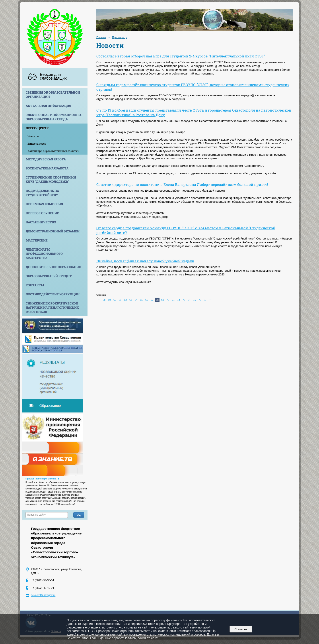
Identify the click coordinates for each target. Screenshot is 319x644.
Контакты (35, 285)
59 (109, 300)
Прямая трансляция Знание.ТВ (42, 479)
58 (104, 300)
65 (141, 300)
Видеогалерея (37, 143)
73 (184, 300)
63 (131, 300)
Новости (33, 136)
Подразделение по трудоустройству (42, 193)
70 (168, 300)
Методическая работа (46, 159)
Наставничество (41, 222)
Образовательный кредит (49, 276)
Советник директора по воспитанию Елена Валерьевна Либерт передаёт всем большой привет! (182, 184)
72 (179, 300)
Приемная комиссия (44, 204)
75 (195, 300)
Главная (101, 37)
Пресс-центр (37, 128)
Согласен (241, 629)
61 (120, 300)
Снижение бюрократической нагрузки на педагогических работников (52, 307)
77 (205, 300)
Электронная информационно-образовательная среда (54, 117)
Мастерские (37, 240)
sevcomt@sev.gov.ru (43, 595)
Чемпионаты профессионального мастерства (44, 254)
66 (147, 300)
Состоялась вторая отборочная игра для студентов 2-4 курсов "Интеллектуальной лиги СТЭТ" (181, 56)
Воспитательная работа (47, 168)
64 (136, 300)
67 (152, 300)
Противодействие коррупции (53, 294)
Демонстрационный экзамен (53, 231)
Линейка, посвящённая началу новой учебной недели (145, 261)
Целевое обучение (42, 213)
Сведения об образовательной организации (53, 94)
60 (115, 300)
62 (125, 300)
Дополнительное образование (53, 267)
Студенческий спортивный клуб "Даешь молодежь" (51, 179)
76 (200, 300)
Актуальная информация (48, 106)
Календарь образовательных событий (53, 151)
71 (173, 300)
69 (163, 300)
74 (189, 300)
